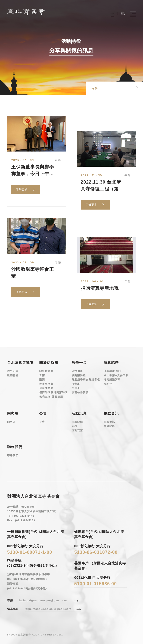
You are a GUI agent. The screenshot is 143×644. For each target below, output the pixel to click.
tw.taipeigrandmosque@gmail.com (44, 600)
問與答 (11, 422)
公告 (42, 422)
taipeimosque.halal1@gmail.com (48, 609)
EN (123, 14)
